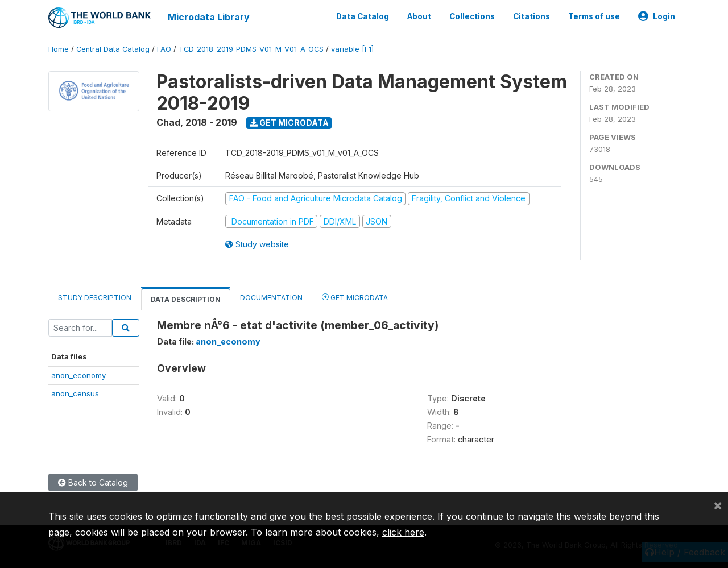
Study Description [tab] (95, 297)
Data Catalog (363, 16)
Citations (531, 16)
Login (657, 16)
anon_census (75, 392)
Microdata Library (208, 17)
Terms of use (594, 16)
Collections (472, 16)
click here (403, 532)
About (419, 16)
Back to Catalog (93, 481)
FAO (164, 48)
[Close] (718, 505)
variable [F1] (352, 48)
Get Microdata (289, 121)
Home (59, 48)
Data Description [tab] (186, 298)
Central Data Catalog (113, 48)
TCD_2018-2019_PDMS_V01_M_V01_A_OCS (251, 48)
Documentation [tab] (271, 297)
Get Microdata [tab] (355, 296)
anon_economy (78, 374)
